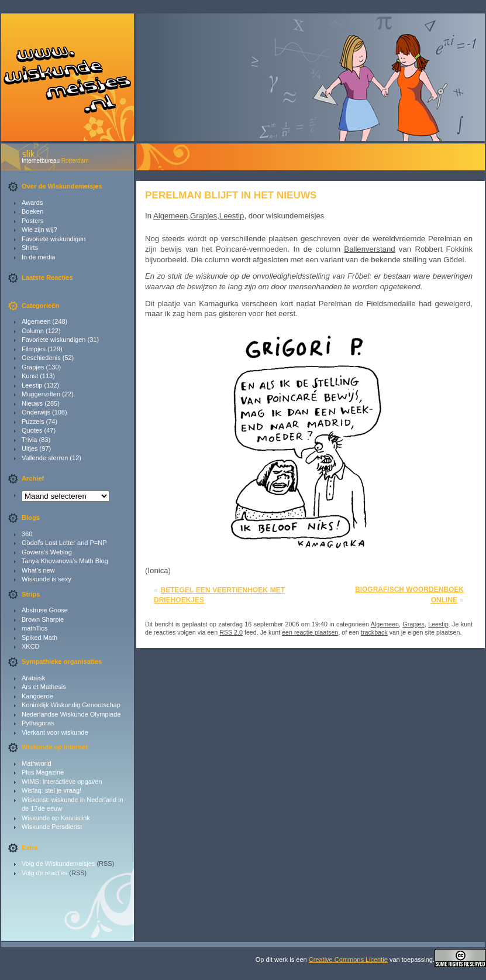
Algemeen (36, 321)
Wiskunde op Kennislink (56, 818)
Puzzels (33, 422)
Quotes (32, 430)
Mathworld (37, 763)
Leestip (32, 385)
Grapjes (33, 367)
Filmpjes (34, 349)
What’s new (38, 570)
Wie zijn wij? (39, 229)
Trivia (29, 440)
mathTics (35, 628)
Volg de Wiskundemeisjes (58, 864)
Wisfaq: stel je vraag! (51, 790)
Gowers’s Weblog (47, 552)
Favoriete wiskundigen (54, 239)
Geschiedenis (41, 358)
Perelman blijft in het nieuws (231, 195)
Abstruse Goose (45, 610)
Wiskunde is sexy (46, 579)
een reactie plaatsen (310, 632)
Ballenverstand (369, 249)
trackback (374, 632)
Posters (32, 221)
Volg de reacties (44, 873)
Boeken (32, 211)
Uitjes (30, 448)
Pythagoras (38, 723)
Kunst (30, 376)
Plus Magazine (43, 772)
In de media (38, 257)
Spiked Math (39, 638)
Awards (32, 203)
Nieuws (32, 403)
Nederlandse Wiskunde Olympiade (71, 714)
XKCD (31, 646)
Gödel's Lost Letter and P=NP (64, 543)
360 (27, 534)
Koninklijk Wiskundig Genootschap (71, 705)
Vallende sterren (45, 458)
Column (33, 331)
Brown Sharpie (43, 619)
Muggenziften (41, 394)
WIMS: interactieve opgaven (62, 782)
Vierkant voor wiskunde (55, 732)
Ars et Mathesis (44, 687)
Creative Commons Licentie (348, 960)
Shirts (30, 248)
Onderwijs (36, 412)
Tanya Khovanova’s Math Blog (65, 561)
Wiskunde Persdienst (52, 827)
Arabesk (33, 678)
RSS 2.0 (231, 632)
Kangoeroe (37, 696)
